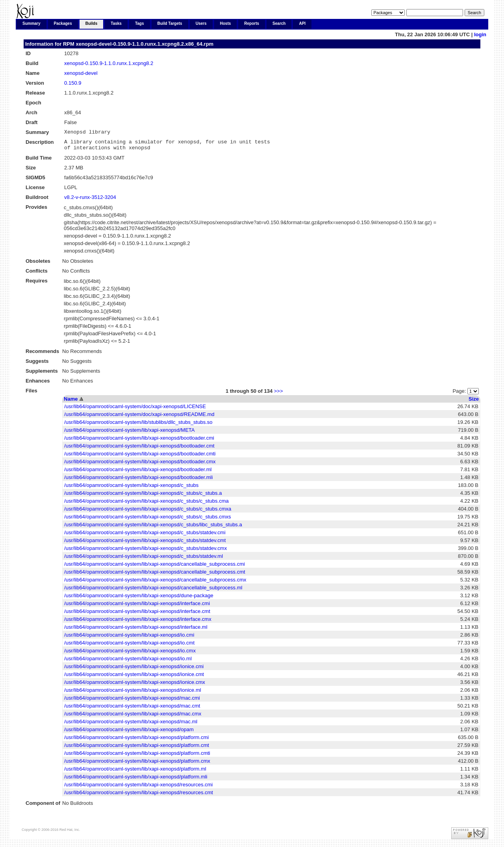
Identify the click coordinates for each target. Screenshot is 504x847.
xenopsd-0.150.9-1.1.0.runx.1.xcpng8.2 (109, 63)
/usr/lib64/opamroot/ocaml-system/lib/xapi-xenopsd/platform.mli (136, 780)
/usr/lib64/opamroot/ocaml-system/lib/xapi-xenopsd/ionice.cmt (134, 678)
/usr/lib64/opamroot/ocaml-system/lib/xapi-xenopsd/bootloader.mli (138, 481)
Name (71, 402)
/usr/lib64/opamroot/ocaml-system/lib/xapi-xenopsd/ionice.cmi (134, 670)
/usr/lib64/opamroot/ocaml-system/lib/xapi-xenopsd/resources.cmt (139, 796)
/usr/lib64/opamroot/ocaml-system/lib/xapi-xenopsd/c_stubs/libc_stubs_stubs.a (153, 528)
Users (201, 23)
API (302, 23)
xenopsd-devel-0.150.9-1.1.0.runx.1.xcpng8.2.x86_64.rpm (145, 44)
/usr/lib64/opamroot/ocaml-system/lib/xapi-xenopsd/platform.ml (135, 772)
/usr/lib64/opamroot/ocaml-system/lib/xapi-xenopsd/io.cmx (130, 654)
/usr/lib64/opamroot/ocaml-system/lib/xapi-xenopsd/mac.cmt (132, 709)
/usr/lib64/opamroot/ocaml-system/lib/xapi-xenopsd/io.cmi (129, 638)
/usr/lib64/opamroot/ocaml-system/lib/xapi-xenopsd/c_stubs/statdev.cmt (145, 544)
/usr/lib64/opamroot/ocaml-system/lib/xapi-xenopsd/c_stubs (131, 489)
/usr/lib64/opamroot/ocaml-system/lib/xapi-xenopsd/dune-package (139, 599)
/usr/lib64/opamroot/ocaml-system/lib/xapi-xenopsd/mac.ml (131, 725)
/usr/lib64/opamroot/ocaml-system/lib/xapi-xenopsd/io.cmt (129, 646)
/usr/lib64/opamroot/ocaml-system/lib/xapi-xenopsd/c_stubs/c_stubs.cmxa (148, 512)
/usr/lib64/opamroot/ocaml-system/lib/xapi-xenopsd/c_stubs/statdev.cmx (145, 552)
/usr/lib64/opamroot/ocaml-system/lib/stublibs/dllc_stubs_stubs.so (138, 426)
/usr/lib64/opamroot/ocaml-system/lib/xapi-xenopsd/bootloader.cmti (140, 457)
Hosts (226, 23)
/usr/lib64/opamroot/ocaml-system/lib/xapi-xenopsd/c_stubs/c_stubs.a (143, 497)
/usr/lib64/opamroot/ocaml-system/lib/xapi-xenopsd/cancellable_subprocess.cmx (155, 583)
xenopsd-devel (81, 73)
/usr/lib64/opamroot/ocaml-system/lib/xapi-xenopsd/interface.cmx (138, 623)
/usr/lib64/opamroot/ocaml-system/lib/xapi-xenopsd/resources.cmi (138, 788)
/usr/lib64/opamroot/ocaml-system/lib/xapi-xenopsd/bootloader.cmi (139, 441)
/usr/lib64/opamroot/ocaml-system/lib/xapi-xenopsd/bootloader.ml (138, 473)
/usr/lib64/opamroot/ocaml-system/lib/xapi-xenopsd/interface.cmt (137, 615)
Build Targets (170, 23)
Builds (92, 23)
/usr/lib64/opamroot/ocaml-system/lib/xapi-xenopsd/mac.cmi (132, 701)
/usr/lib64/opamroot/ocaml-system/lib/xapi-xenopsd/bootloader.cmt (139, 449)
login (480, 34)
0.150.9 (73, 83)
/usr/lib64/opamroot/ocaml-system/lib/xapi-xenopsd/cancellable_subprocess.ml (153, 591)
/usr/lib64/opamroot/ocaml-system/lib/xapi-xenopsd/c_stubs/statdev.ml (144, 560)
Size (474, 402)
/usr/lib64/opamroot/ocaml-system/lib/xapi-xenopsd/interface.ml (136, 631)
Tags (140, 23)
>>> (279, 395)
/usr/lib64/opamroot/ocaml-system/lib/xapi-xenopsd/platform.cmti (137, 757)
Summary (31, 23)
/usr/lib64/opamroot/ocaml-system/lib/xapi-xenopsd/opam (129, 733)
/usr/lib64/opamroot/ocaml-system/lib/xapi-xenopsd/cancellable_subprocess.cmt (155, 575)
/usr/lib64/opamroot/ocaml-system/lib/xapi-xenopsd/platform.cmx (137, 764)
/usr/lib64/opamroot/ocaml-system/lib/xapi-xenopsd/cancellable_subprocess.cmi (155, 567)
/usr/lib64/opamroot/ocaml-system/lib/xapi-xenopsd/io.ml (128, 662)
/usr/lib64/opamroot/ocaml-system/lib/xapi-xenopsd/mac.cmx (133, 717)
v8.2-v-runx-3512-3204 (90, 201)
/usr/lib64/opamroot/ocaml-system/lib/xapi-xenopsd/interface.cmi (137, 607)
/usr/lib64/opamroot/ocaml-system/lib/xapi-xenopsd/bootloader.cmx (140, 465)
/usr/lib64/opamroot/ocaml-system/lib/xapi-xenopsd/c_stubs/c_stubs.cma (146, 504)
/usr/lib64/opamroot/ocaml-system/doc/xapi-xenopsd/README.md (139, 418)
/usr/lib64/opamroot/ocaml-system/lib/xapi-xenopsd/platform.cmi (136, 741)
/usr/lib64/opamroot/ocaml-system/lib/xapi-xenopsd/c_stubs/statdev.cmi (145, 536)
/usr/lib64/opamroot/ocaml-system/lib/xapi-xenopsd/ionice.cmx (135, 686)
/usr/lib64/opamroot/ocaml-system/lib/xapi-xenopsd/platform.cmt (137, 749)
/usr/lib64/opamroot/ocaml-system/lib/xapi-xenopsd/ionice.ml (133, 694)
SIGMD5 (35, 181)
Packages (63, 23)
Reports (252, 23)
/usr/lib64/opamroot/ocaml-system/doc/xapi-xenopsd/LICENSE (135, 410)
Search (279, 23)
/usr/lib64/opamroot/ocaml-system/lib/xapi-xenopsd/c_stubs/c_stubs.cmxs (147, 520)
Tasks (116, 23)
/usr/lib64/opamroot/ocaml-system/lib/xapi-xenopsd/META (129, 434)
